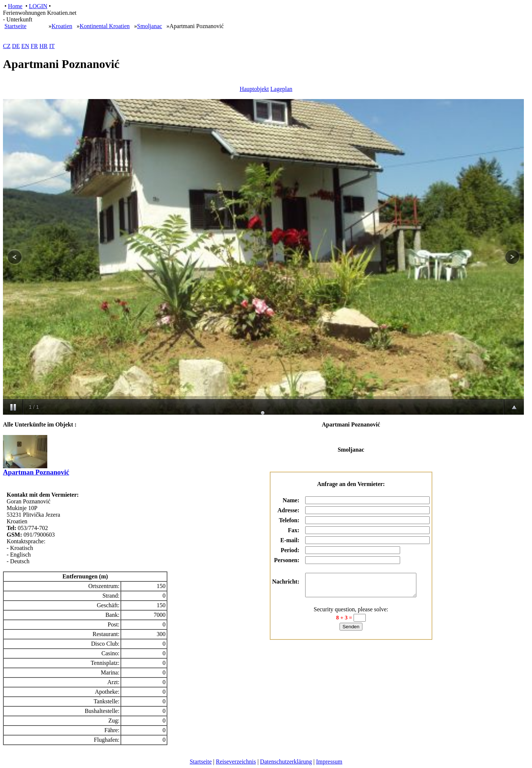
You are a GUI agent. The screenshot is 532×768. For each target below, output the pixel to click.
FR (34, 46)
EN (25, 46)
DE (16, 46)
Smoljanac (150, 26)
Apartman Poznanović (36, 469)
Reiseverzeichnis (236, 762)
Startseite (16, 26)
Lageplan (282, 89)
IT (52, 46)
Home (15, 6)
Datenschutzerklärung (286, 762)
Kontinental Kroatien (105, 26)
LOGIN (38, 6)
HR (44, 46)
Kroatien (62, 26)
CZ (7, 46)
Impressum (329, 762)
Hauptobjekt (254, 89)
